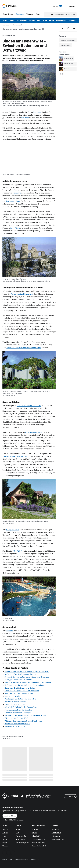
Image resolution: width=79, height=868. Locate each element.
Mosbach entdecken (13, 696)
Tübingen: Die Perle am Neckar (17, 718)
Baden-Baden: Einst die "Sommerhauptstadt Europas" (27, 671)
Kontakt (19, 829)
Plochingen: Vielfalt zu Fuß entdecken (20, 699)
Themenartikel (17, 25)
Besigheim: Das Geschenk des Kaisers (20, 674)
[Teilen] (68, 28)
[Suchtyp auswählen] (47, 14)
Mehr (62, 74)
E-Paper (5, 833)
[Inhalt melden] (74, 28)
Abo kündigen (20, 839)
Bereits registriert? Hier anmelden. (13, 820)
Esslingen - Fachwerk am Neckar (18, 680)
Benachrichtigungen (22, 843)
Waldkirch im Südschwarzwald (17, 724)
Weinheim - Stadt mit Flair (15, 726)
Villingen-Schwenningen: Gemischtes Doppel (23, 721)
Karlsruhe (17, 193)
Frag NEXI (57, 6)
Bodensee (37, 112)
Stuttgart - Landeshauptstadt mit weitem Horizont (26, 715)
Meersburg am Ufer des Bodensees (19, 693)
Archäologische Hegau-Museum (16, 456)
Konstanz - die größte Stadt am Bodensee (22, 691)
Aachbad (10, 631)
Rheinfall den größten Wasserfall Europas (24, 348)
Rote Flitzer (15, 228)
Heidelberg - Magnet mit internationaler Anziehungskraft (28, 682)
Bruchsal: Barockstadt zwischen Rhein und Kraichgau (27, 677)
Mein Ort (5, 829)
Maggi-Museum (12, 530)
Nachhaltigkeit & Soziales (40, 846)
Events (5, 839)
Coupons (5, 843)
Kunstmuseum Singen (34, 432)
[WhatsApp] (9, 853)
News (4, 836)
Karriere (35, 833)
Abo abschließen (21, 836)
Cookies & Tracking (58, 839)
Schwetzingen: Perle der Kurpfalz (18, 710)
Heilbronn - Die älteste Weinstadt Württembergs (25, 685)
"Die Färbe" (17, 551)
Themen (5, 846)
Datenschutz (56, 836)
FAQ (17, 833)
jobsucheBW (36, 836)
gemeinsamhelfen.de (39, 839)
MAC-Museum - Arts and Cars (29, 406)
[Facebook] (5, 853)
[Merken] (62, 28)
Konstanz (25, 118)
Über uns (35, 829)
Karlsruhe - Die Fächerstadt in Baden (20, 688)
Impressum (55, 829)
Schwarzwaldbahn (13, 201)
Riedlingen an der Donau (15, 704)
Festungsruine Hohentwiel (22, 294)
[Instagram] (13, 853)
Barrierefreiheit (56, 833)
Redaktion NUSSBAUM (12, 737)
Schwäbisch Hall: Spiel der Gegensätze (21, 707)
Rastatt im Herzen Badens (15, 702)
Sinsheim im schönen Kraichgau (18, 713)
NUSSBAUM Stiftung (39, 843)
